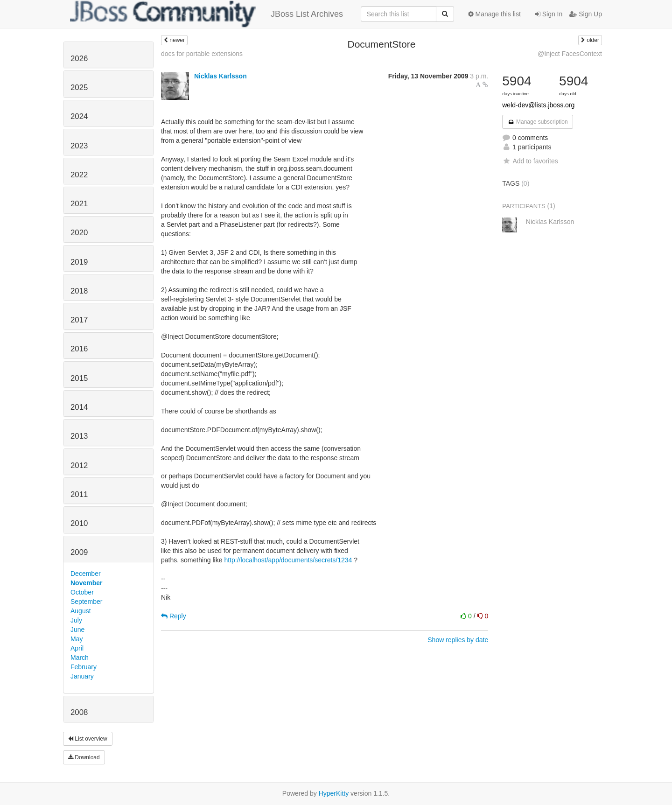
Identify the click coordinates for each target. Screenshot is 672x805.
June (77, 630)
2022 (79, 175)
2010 (79, 523)
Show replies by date (458, 640)
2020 (79, 233)
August (81, 611)
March (80, 658)
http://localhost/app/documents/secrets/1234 (288, 560)
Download (84, 757)
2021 (79, 204)
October (82, 592)
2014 (79, 407)
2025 (79, 87)
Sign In (549, 14)
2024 (79, 116)
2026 (79, 59)
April (77, 648)
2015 (79, 378)
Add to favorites (530, 161)
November (86, 583)
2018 (79, 291)
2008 (79, 712)
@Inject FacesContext (570, 54)
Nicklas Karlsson (220, 76)
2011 (79, 494)
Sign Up (586, 14)
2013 (79, 436)
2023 (79, 146)
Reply (174, 616)
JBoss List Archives (206, 14)
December (86, 574)
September (86, 602)
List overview (88, 739)
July (76, 620)
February (84, 667)
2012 (79, 465)
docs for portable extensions (202, 54)
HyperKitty (334, 793)
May (77, 639)
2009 (79, 552)
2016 (79, 349)
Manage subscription (538, 122)
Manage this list (494, 14)
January (82, 676)
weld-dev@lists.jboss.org (538, 105)
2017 (79, 320)
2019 (79, 262)
